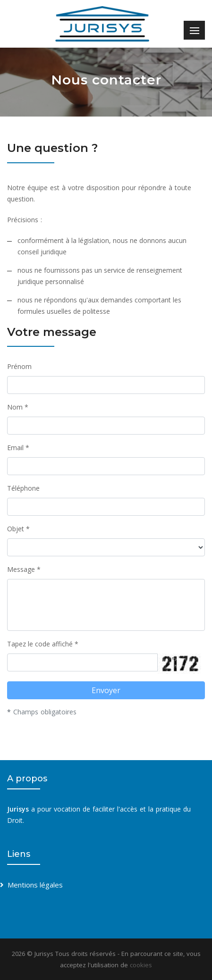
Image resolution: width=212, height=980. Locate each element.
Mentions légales (35, 885)
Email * (18, 448)
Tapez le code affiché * (43, 644)
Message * (24, 569)
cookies (141, 965)
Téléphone (23, 488)
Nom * (18, 407)
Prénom (19, 366)
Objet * (18, 529)
